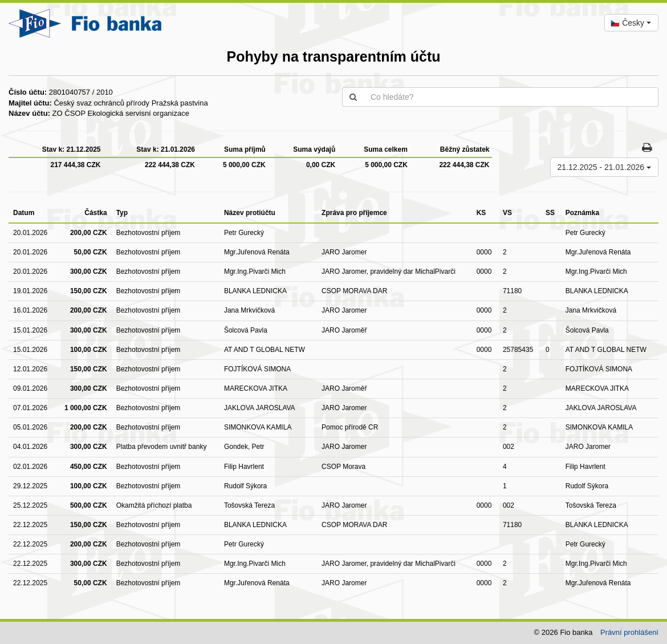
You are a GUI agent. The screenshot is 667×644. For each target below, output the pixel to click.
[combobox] (631, 23)
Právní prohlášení (629, 632)
